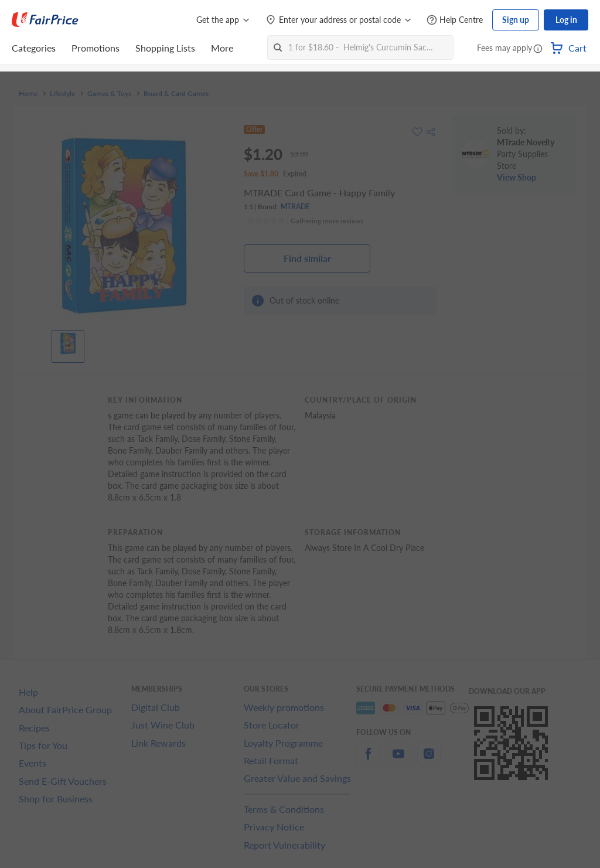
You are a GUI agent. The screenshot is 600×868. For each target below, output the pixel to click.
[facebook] (368, 760)
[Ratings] (305, 221)
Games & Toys (109, 94)
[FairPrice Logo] (45, 20)
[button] (538, 49)
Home (28, 94)
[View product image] (68, 343)
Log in (566, 20)
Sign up (516, 20)
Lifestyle (62, 94)
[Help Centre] (455, 20)
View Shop (517, 177)
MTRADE (295, 207)
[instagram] (429, 760)
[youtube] (398, 760)
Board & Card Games (176, 94)
